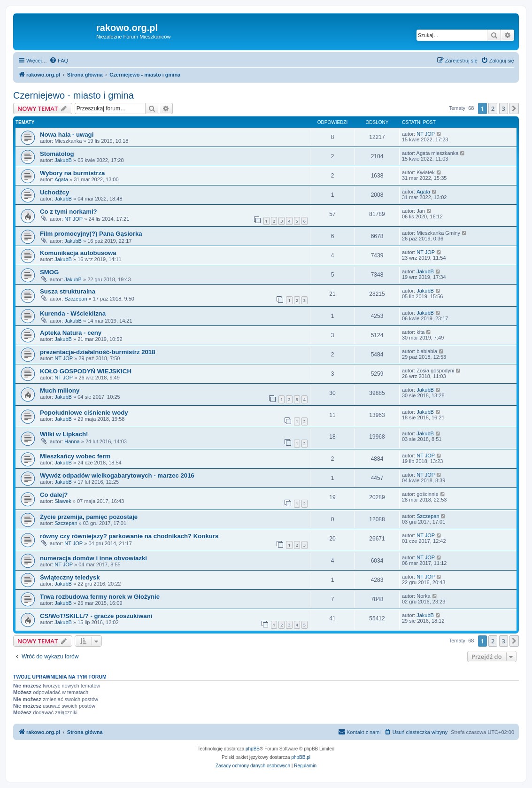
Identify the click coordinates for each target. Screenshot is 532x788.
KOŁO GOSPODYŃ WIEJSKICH (86, 371)
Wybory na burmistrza (72, 173)
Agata (61, 179)
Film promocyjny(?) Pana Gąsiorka (91, 234)
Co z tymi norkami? (69, 212)
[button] (514, 108)
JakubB (63, 160)
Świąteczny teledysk (70, 577)
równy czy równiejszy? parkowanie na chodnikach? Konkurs (129, 536)
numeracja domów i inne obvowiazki (93, 558)
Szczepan (76, 299)
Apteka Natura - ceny (71, 333)
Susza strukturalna (68, 291)
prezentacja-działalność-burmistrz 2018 (98, 352)
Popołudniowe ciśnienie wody (84, 413)
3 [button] (504, 108)
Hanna (72, 441)
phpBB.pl (301, 757)
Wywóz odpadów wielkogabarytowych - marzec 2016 (117, 475)
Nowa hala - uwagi (67, 135)
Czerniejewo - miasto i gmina (73, 95)
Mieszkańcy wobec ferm (75, 456)
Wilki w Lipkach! (64, 434)
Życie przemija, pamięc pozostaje (89, 517)
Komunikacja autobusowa (78, 253)
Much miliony (60, 390)
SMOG (49, 272)
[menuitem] (59, 61)
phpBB (253, 749)
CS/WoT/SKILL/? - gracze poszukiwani (96, 616)
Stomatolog (57, 154)
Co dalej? (54, 495)
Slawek (63, 501)
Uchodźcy (54, 192)
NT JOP (426, 134)
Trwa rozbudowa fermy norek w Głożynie (100, 597)
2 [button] (493, 108)
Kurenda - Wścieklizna (73, 313)
